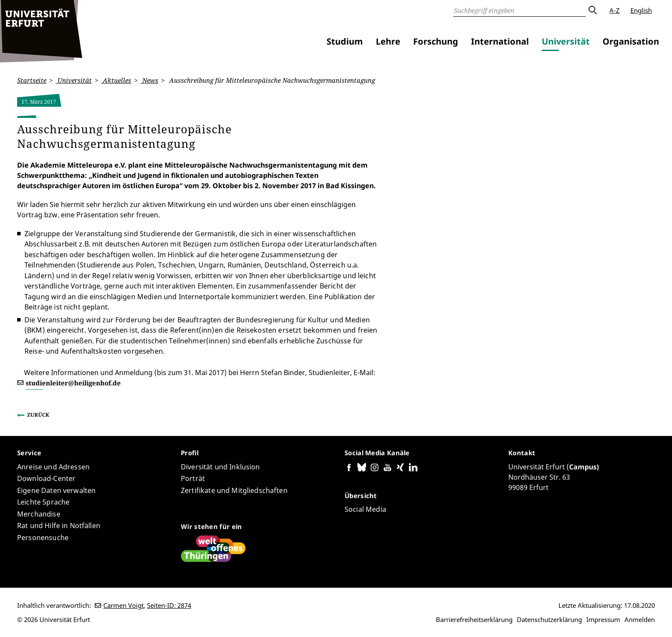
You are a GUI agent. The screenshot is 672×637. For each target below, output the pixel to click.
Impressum (603, 619)
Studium (345, 41)
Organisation (631, 41)
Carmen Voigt (123, 605)
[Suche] (519, 10)
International (500, 41)
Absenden (592, 10)
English (641, 10)
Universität (566, 41)
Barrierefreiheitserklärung (474, 619)
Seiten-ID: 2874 (169, 605)
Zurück (38, 415)
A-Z (615, 10)
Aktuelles (116, 80)
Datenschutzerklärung (549, 619)
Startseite (32, 80)
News (149, 80)
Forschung (436, 41)
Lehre (388, 41)
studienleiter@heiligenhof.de (73, 382)
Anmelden (640, 619)
